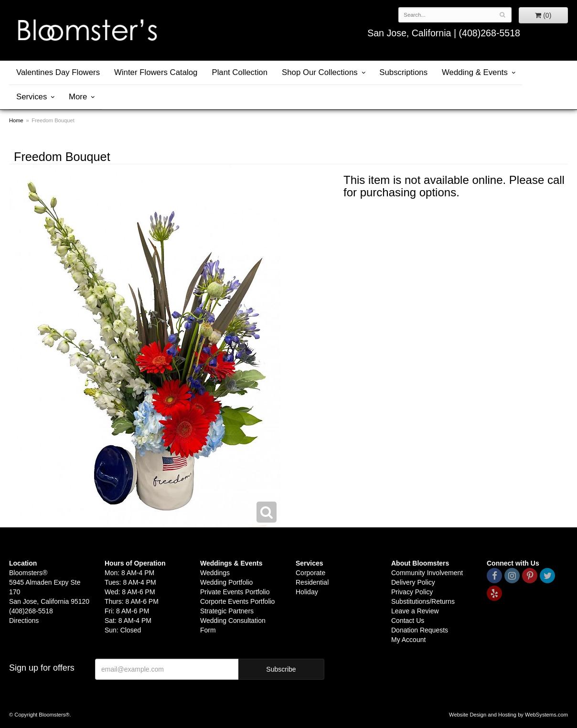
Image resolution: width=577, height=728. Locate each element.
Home (16, 120)
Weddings (215, 573)
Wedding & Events (475, 72)
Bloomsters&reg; (87, 30)
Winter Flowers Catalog (156, 72)
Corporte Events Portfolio (237, 601)
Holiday (307, 592)
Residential (312, 582)
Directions (24, 621)
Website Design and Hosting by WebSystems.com (508, 715)
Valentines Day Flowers (58, 72)
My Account (408, 640)
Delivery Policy (413, 582)
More (78, 97)
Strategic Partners (227, 611)
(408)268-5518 (489, 33)
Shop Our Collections (320, 72)
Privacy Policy (412, 592)
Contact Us (408, 621)
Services (32, 97)
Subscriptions (403, 72)
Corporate (310, 573)
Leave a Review (415, 611)
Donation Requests (420, 630)
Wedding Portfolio (226, 582)
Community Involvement (427, 573)
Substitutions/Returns (423, 601)
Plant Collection (240, 72)
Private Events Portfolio (235, 592)
